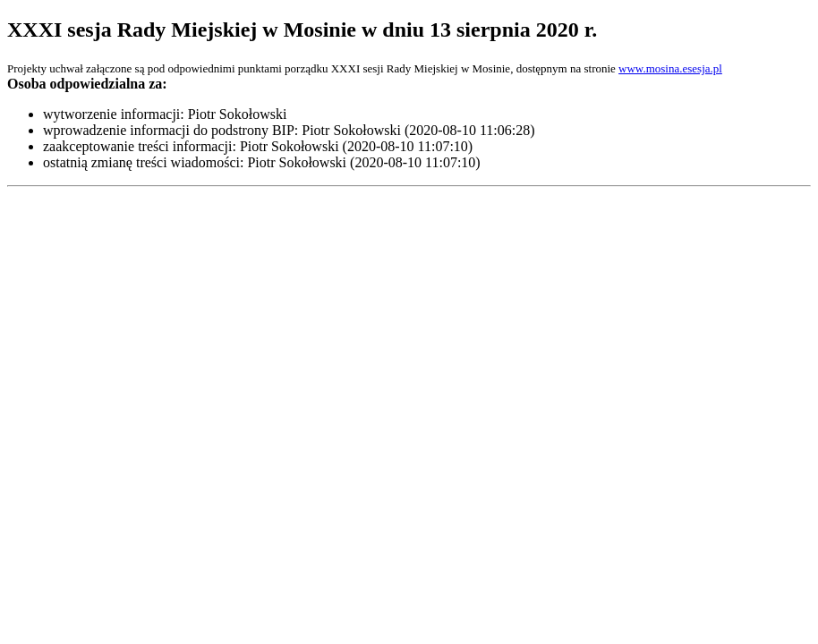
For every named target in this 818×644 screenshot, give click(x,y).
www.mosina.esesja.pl (670, 68)
